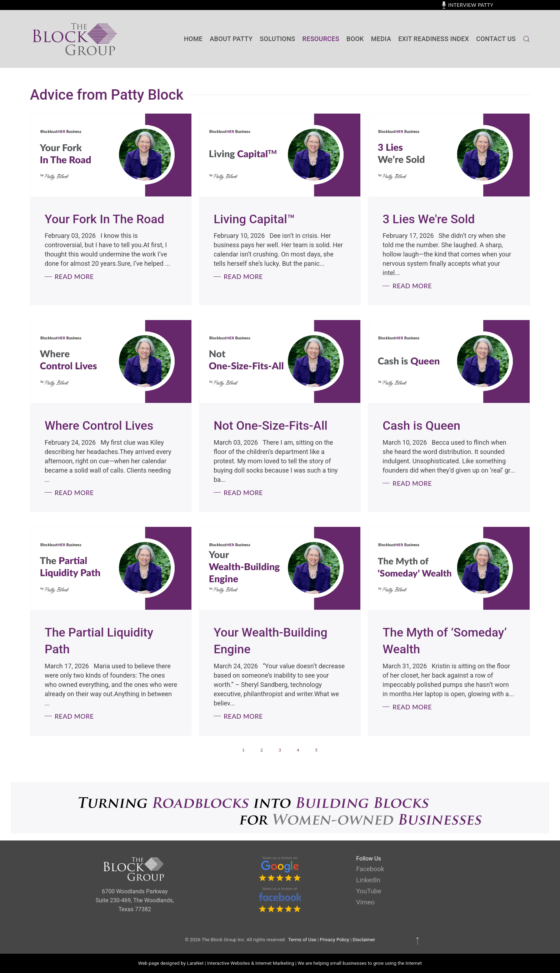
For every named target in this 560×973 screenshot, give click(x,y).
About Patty (231, 39)
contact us (496, 39)
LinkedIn (368, 880)
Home (193, 39)
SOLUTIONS (277, 39)
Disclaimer (364, 940)
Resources (321, 39)
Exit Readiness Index (434, 39)
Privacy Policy (335, 940)
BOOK (355, 39)
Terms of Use (302, 940)
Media (381, 39)
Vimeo (365, 902)
